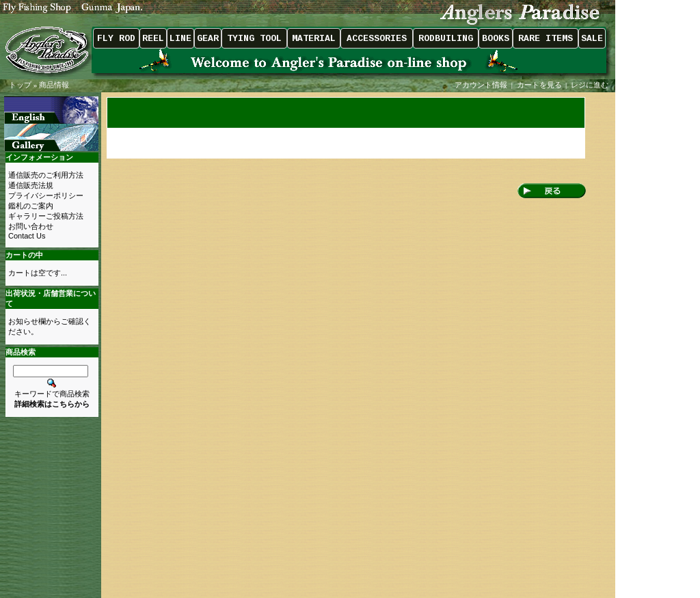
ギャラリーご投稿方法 (46, 216)
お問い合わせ (31, 226)
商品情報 (54, 85)
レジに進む (591, 85)
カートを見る (539, 85)
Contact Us (27, 236)
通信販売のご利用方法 (46, 175)
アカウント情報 (481, 85)
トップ (20, 85)
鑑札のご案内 (31, 206)
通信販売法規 (31, 185)
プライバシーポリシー (46, 195)
